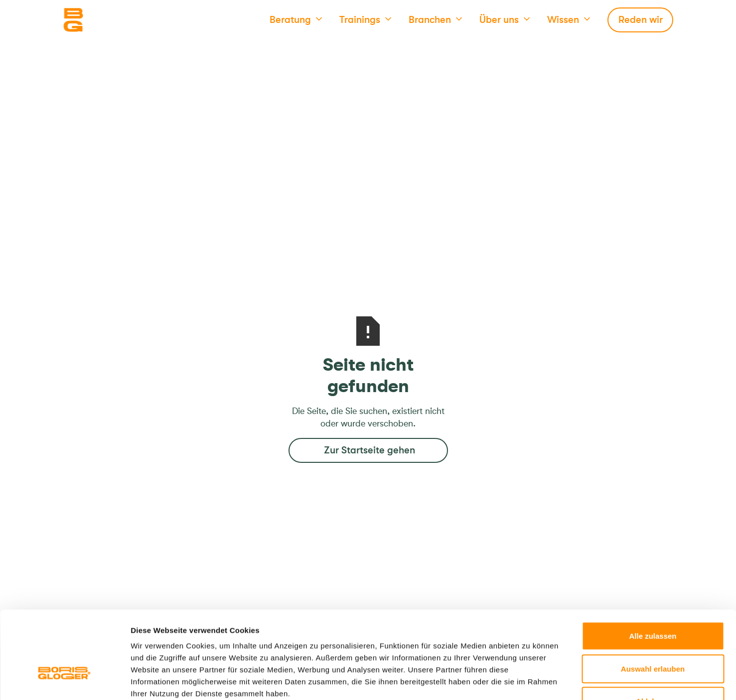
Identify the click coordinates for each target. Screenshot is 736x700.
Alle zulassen (653, 569)
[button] (296, 20)
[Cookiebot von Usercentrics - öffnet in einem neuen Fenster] (65, 681)
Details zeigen (530, 680)
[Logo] (113, 20)
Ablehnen (653, 634)
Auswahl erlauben (653, 602)
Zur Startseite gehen (369, 450)
